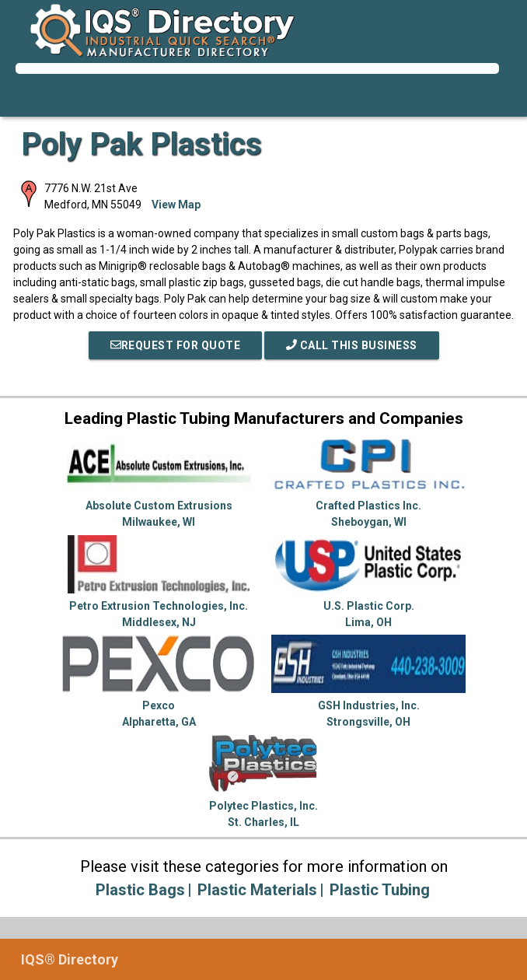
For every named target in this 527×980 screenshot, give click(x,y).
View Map (176, 205)
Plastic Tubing (380, 890)
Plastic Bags (140, 890)
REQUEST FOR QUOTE (176, 345)
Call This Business (352, 345)
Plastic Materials (257, 890)
